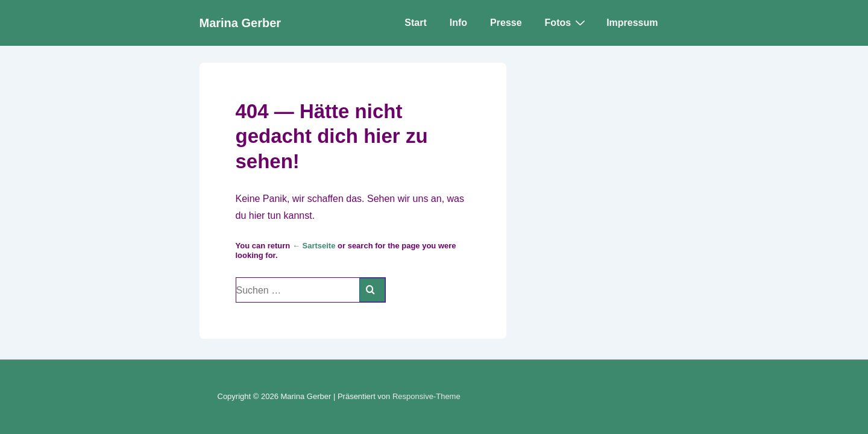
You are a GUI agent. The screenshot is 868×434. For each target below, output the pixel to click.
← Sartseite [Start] (314, 246)
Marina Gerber (241, 23)
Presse (506, 23)
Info (458, 23)
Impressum (632, 23)
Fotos (567, 22)
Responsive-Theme (426, 396)
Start (415, 23)
